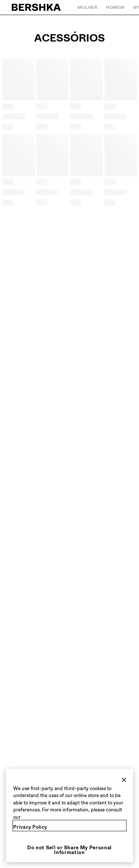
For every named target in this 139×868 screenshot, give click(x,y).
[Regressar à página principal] (37, 7)
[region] (69, 816)
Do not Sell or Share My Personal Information (69, 850)
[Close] (124, 780)
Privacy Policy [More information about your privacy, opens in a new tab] (30, 827)
